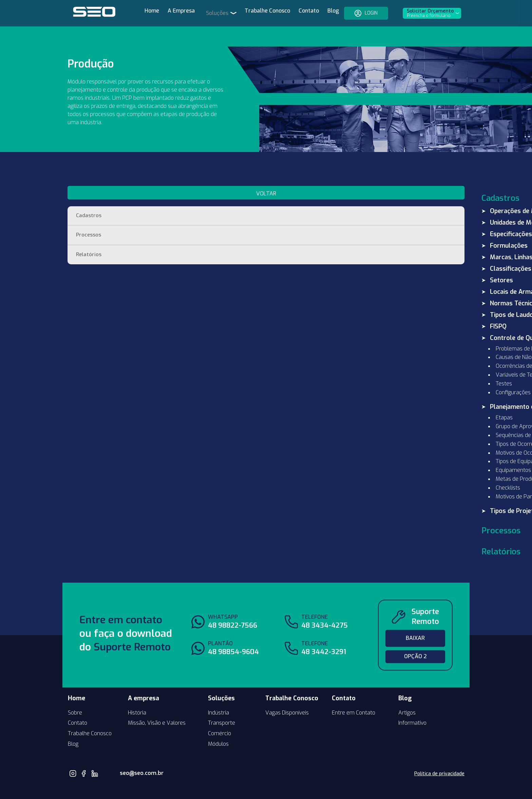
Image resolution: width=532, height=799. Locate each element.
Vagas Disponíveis (287, 693)
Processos (89, 216)
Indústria (218, 693)
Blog (326, 13)
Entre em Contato (354, 693)
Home (155, 13)
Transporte (222, 703)
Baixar (415, 619)
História (137, 693)
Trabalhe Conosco (260, 13)
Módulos (218, 725)
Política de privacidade (439, 754)
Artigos (407, 693)
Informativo (412, 703)
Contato (302, 13)
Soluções (218, 13)
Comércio (220, 714)
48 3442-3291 (324, 633)
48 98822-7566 (233, 606)
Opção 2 (415, 637)
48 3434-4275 (325, 606)
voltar (107, 174)
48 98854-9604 (233, 633)
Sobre (75, 693)
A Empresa (185, 13)
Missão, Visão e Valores (157, 703)
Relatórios (89, 236)
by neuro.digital (448, 786)
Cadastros (89, 196)
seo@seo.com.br (131, 754)
